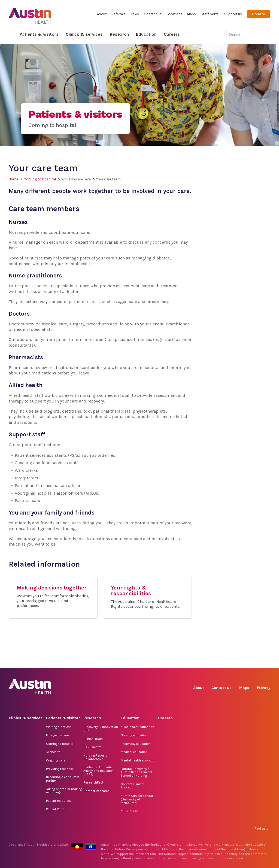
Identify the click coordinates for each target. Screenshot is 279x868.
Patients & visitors (39, 34)
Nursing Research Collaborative (96, 757)
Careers (172, 34)
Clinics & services (84, 34)
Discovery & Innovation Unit (101, 729)
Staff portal (210, 14)
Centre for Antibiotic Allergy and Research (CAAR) (98, 771)
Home (12, 34)
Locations (174, 14)
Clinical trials (93, 739)
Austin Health (30, 13)
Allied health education (137, 727)
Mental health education (139, 760)
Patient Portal (56, 809)
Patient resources (59, 801)
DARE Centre (92, 747)
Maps (192, 14)
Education (146, 34)
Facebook (203, 662)
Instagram (216, 662)
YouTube (266, 662)
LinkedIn (241, 662)
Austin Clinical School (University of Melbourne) (137, 799)
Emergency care (57, 735)
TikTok (228, 662)
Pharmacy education (136, 744)
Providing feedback (60, 769)
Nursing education (134, 735)
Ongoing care (56, 760)
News (135, 14)
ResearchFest (93, 782)
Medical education (134, 752)
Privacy (264, 688)
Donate (259, 14)
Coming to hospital (40, 179)
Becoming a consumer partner (63, 779)
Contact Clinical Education (132, 786)
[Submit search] (266, 35)
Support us (233, 14)
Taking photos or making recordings (64, 791)
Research (119, 34)
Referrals (119, 14)
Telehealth (53, 752)
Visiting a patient (58, 727)
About (102, 14)
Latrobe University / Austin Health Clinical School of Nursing (136, 772)
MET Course (129, 811)
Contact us (153, 14)
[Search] (241, 33)
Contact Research (96, 791)
